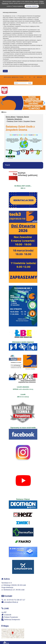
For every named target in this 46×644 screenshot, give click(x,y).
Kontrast (40, 77)
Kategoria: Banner (23, 117)
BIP (4, 612)
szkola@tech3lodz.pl (10, 602)
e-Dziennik (6, 615)
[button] (44, 103)
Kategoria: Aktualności (15, 119)
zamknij (5, 71)
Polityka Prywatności (10, 617)
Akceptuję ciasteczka (32, 6)
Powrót (8, 165)
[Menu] (23, 112)
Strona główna (8, 77)
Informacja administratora (23, 80)
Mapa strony (15, 77)
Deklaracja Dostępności (11, 620)
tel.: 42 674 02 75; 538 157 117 (13, 600)
